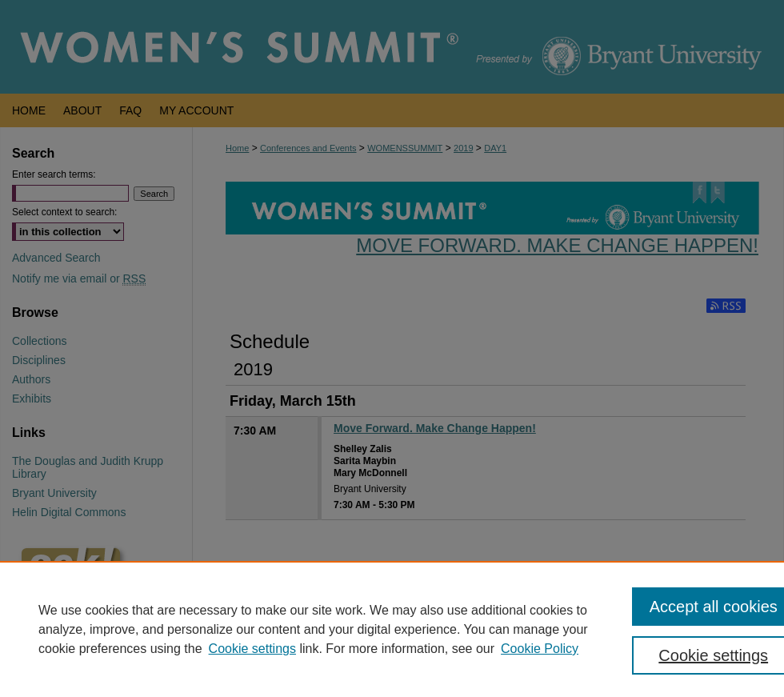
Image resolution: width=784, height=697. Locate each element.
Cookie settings (252, 649)
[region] (392, 629)
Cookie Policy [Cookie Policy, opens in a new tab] (540, 649)
